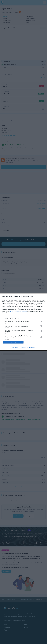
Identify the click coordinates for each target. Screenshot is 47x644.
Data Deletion (15, 348)
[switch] (41, 321)
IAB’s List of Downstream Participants (18, 311)
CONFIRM (13, 342)
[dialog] (23, 322)
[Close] (44, 297)
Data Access (23, 348)
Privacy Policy (32, 348)
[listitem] (23, 318)
